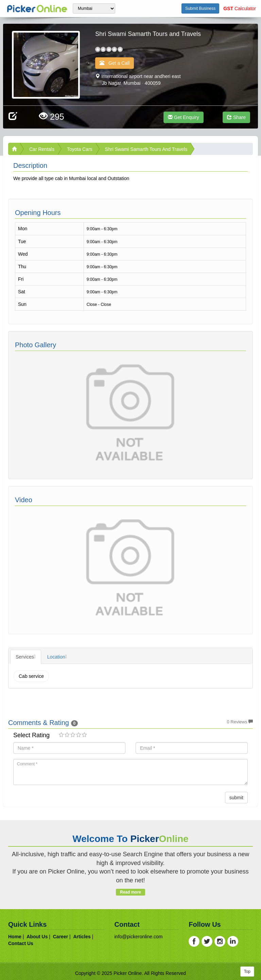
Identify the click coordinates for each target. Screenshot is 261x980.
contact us (21, 943)
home (15, 937)
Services (25, 657)
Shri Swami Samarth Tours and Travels (146, 149)
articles (82, 937)
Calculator (240, 8)
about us (37, 937)
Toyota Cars (80, 149)
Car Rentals (42, 149)
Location (56, 657)
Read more (130, 892)
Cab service (31, 676)
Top (247, 972)
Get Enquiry (184, 117)
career (60, 937)
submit (236, 798)
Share (236, 117)
